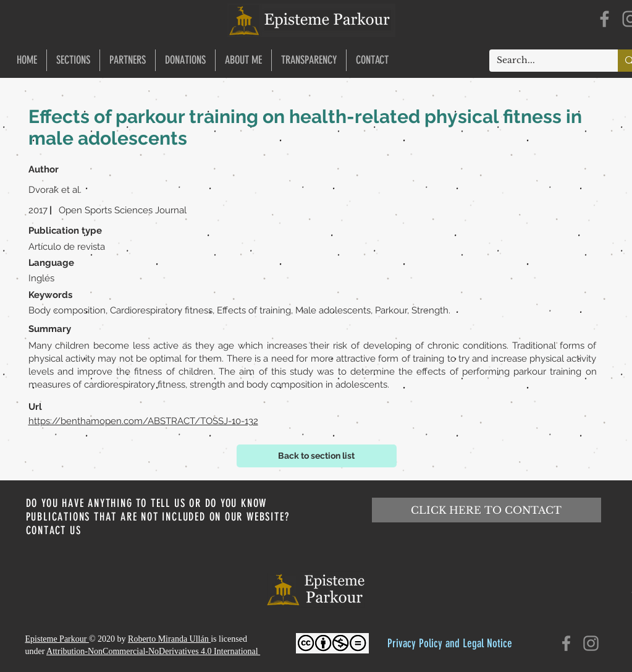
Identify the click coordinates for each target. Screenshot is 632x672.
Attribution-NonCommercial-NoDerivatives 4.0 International (153, 651)
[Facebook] (605, 19)
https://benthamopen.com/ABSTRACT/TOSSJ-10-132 (143, 421)
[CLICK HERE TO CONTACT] (487, 510)
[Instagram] (591, 643)
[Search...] (544, 61)
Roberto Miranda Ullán (169, 639)
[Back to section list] (317, 456)
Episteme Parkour (57, 639)
